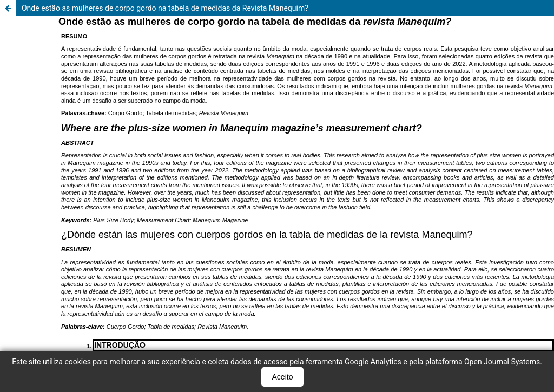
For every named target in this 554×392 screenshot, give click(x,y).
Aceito (283, 377)
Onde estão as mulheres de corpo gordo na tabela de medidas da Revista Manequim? (165, 8)
